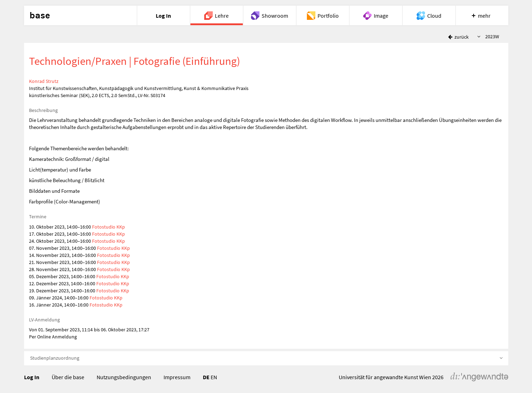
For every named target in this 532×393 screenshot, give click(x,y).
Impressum (177, 377)
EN (214, 377)
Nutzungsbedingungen (124, 377)
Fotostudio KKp (108, 227)
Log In (32, 377)
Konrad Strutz (44, 81)
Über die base (68, 377)
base (40, 16)
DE (206, 377)
